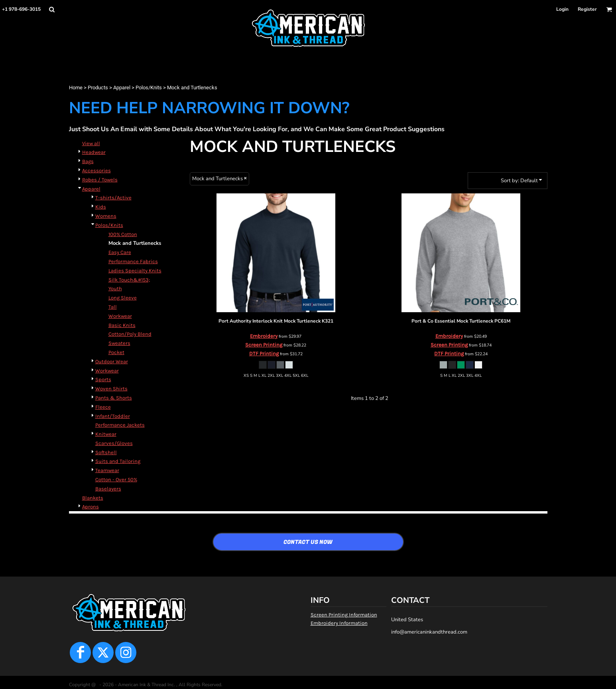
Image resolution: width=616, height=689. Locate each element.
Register (587, 9)
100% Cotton (123, 234)
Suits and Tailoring (118, 461)
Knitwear (106, 434)
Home (76, 88)
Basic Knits (122, 325)
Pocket (116, 352)
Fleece (103, 407)
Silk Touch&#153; (129, 280)
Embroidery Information (339, 623)
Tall (113, 307)
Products (98, 88)
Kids (101, 207)
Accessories (96, 170)
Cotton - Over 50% (116, 479)
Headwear (94, 152)
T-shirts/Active (113, 198)
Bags (88, 161)
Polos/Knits (149, 88)
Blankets (93, 498)
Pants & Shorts (114, 398)
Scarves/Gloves (114, 443)
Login (562, 9)
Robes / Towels (100, 180)
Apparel (122, 88)
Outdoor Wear (112, 361)
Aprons (91, 507)
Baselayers (108, 489)
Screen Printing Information (344, 615)
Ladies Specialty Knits (135, 271)
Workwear (120, 316)
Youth (115, 288)
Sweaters (119, 343)
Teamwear (107, 470)
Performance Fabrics (133, 261)
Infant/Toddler (113, 416)
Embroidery (264, 336)
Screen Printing (264, 345)
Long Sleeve (123, 298)
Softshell (106, 452)
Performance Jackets (120, 425)
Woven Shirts (111, 389)
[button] (52, 9)
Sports (103, 379)
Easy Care (120, 252)
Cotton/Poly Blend (130, 334)
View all (91, 143)
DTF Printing (264, 353)
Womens (106, 216)
